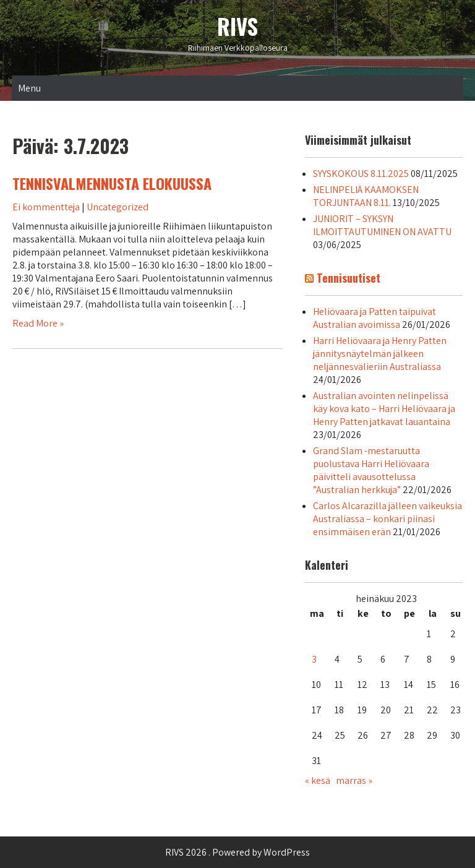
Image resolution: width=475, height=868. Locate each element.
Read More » (38, 323)
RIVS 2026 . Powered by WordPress (237, 852)
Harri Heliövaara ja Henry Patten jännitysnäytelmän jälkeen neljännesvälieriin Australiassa (380, 354)
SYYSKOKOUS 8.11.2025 (361, 174)
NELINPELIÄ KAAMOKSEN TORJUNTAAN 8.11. (366, 196)
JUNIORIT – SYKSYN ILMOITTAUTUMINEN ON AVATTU (382, 225)
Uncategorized (118, 207)
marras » (354, 780)
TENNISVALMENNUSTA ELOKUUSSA (112, 183)
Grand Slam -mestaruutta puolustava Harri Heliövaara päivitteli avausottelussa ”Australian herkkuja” (371, 470)
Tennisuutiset (349, 278)
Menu (29, 88)
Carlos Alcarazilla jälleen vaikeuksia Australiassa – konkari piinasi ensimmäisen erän (387, 519)
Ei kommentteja (46, 207)
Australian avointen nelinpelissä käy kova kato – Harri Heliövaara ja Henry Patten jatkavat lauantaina (384, 409)
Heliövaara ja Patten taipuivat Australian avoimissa (374, 318)
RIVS (237, 26)
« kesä (318, 780)
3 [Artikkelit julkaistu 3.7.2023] (314, 659)
